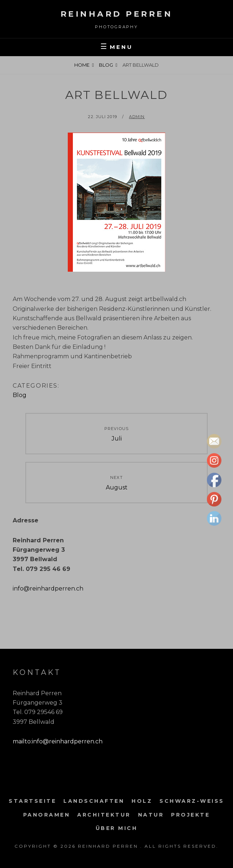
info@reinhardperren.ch (48, 589)
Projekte (190, 815)
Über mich (117, 828)
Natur (151, 815)
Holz (142, 801)
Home (82, 65)
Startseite (32, 801)
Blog (106, 65)
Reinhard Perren (117, 14)
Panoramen (47, 815)
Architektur (104, 815)
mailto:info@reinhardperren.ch (58, 741)
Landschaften (94, 801)
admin (137, 117)
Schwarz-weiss (192, 801)
